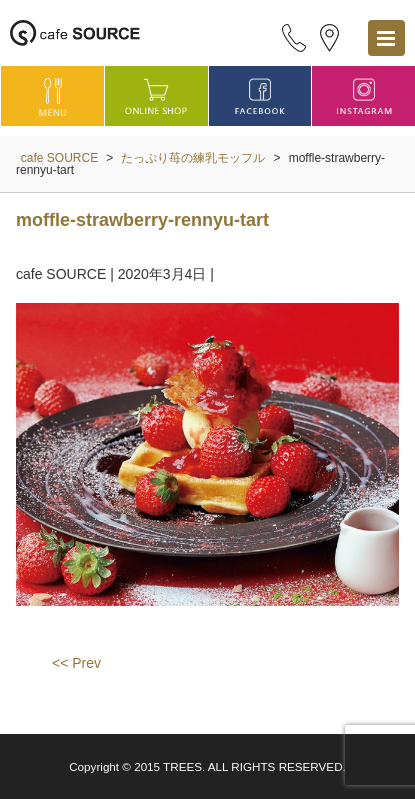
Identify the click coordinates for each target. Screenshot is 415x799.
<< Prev (76, 663)
